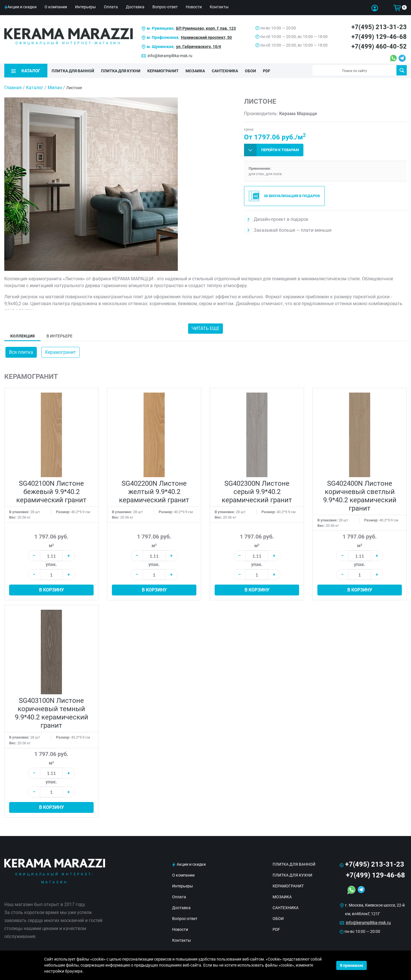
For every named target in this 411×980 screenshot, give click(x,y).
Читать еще (205, 328)
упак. (51, 564)
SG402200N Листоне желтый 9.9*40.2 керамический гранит (154, 491)
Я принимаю (351, 965)
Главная (13, 87)
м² (51, 545)
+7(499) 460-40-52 (379, 46)
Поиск (402, 70)
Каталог (35, 87)
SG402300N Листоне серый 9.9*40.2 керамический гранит (257, 491)
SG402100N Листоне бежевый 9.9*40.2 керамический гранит (51, 491)
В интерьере (60, 336)
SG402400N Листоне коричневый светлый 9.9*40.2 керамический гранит (360, 495)
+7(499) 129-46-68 (379, 37)
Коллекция (22, 336)
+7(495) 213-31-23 (379, 27)
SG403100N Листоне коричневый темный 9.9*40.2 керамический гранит (52, 713)
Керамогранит (61, 352)
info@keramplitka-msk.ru (170, 56)
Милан (55, 87)
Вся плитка (21, 352)
